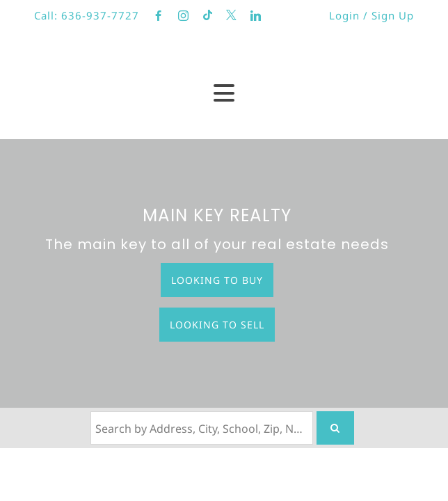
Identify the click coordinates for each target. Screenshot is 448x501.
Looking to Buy (217, 280)
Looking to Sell (217, 325)
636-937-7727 (100, 15)
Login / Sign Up (371, 15)
